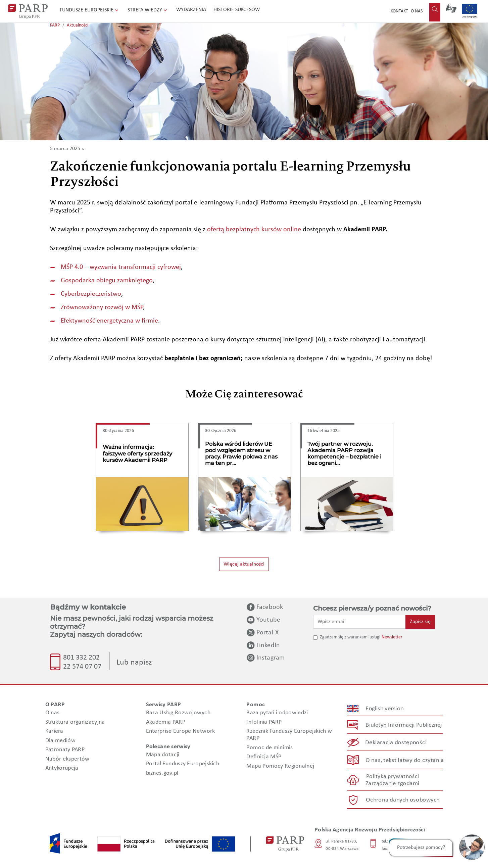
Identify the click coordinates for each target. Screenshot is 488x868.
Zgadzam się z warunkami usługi (350, 637)
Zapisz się (420, 622)
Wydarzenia (191, 10)
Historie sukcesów (237, 10)
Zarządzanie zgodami (392, 784)
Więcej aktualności (244, 564)
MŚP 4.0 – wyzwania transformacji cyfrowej (121, 267)
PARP (55, 25)
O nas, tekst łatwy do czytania (405, 760)
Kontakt (399, 11)
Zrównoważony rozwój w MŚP (102, 307)
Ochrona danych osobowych (403, 800)
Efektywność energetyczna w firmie (109, 321)
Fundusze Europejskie (90, 10)
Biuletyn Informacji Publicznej (404, 725)
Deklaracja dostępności (396, 743)
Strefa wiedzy (148, 10)
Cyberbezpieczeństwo (91, 294)
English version (385, 709)
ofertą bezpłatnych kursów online (254, 230)
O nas (417, 11)
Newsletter (392, 637)
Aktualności (78, 25)
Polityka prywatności (393, 777)
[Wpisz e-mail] (359, 622)
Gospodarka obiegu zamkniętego (107, 281)
